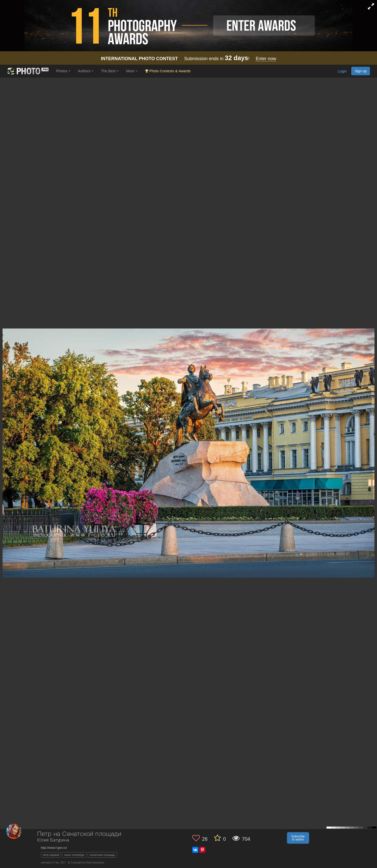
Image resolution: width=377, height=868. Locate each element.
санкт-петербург (74, 855)
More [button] (132, 71)
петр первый (51, 855)
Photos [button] (63, 71)
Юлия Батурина (53, 840)
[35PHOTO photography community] (27, 71)
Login (342, 72)
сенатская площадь (102, 855)
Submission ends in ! (189, 59)
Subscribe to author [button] (298, 838)
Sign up (361, 71)
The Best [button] (110, 71)
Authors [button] (86, 71)
